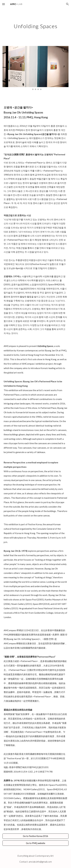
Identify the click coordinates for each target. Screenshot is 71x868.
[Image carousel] (35, 68)
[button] (4, 4)
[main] (35, 25)
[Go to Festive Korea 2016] (35, 836)
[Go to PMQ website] (35, 843)
